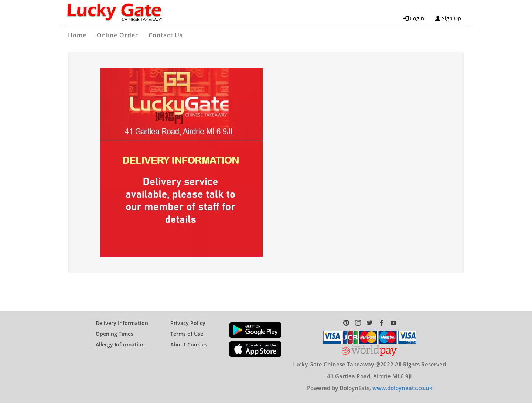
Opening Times (115, 334)
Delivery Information (122, 323)
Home (77, 35)
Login (414, 18)
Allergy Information (120, 344)
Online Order (117, 35)
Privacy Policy (188, 323)
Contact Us (166, 35)
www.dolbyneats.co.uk (403, 388)
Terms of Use (187, 334)
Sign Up (448, 18)
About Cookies (189, 344)
